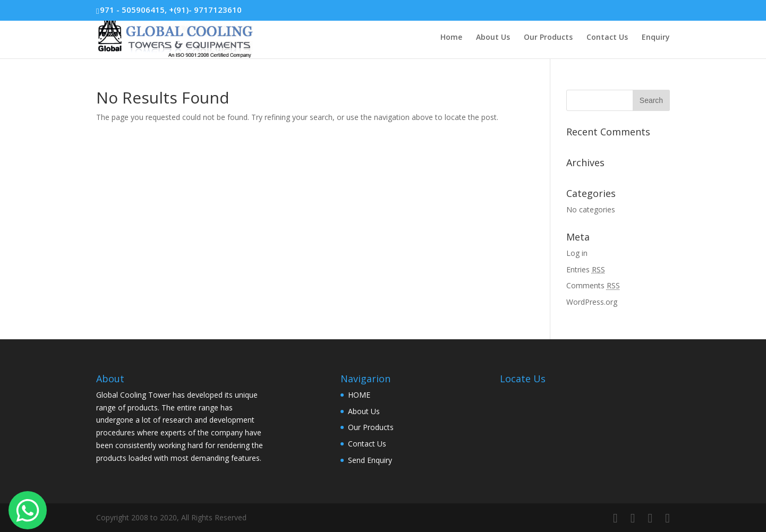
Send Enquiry (370, 460)
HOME (359, 395)
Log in (577, 253)
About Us (493, 38)
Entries (586, 269)
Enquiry (656, 38)
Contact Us (607, 38)
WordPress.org (592, 302)
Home (451, 38)
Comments (593, 285)
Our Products (548, 38)
